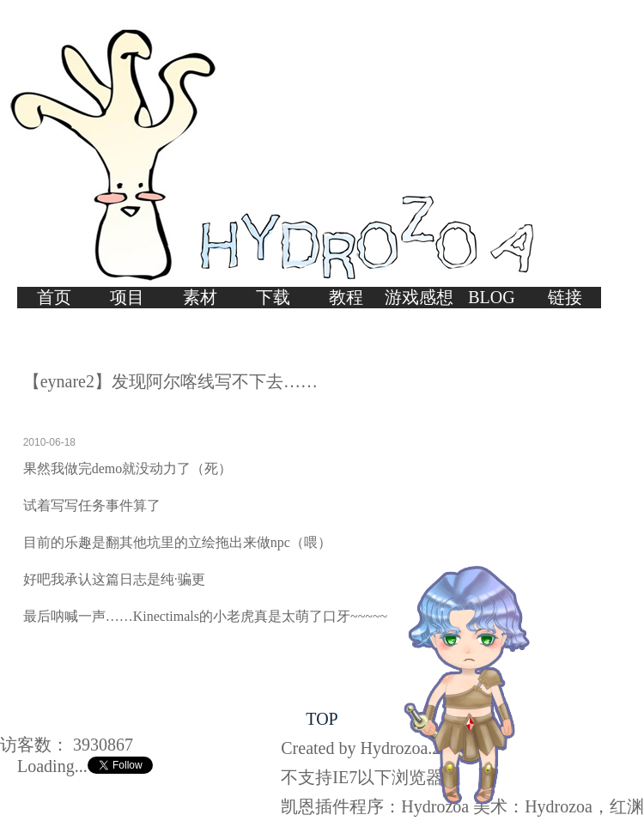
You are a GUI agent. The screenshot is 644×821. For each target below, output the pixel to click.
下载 (273, 297)
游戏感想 (419, 297)
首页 (54, 297)
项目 (127, 297)
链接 (565, 297)
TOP (322, 719)
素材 (200, 297)
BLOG (491, 297)
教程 (346, 297)
